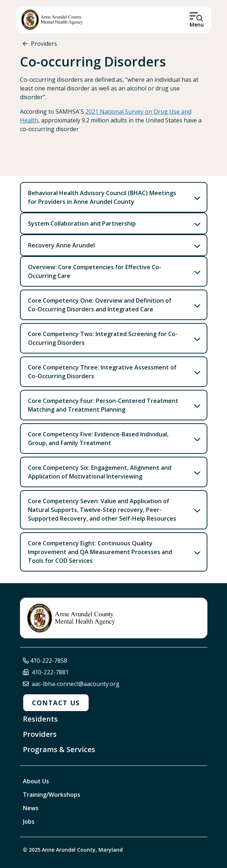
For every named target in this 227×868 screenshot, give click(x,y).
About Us (36, 781)
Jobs (29, 821)
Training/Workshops (52, 795)
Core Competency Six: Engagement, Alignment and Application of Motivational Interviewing (100, 472)
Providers (44, 44)
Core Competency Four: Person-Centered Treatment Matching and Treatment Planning (103, 405)
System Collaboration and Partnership (82, 223)
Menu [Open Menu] (197, 25)
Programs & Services (59, 749)
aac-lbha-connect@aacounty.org (76, 684)
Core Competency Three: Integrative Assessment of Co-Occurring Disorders (102, 372)
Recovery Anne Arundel (61, 245)
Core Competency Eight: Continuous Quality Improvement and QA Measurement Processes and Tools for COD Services (100, 552)
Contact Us (56, 703)
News (31, 808)
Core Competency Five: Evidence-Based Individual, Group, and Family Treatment (98, 439)
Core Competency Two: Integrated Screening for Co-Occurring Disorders (103, 338)
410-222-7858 (49, 661)
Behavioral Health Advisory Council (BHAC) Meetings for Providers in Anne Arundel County (102, 197)
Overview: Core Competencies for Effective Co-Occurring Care (95, 271)
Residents (40, 719)
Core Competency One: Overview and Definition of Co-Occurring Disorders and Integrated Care (100, 305)
